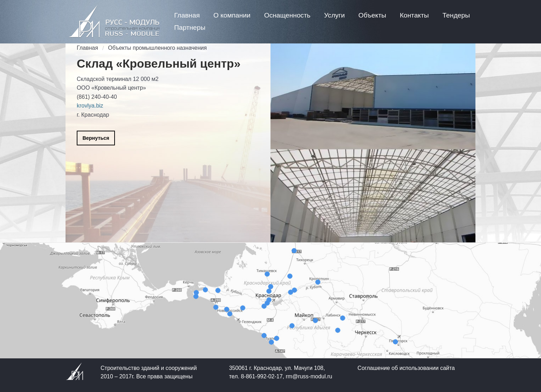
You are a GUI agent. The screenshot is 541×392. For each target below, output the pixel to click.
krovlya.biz (90, 106)
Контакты (414, 15)
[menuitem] (187, 15)
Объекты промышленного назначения (157, 48)
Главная (187, 15)
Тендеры (456, 15)
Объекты (372, 15)
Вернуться (96, 138)
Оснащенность (287, 15)
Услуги (334, 15)
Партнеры (190, 27)
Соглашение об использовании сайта (406, 368)
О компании (232, 15)
